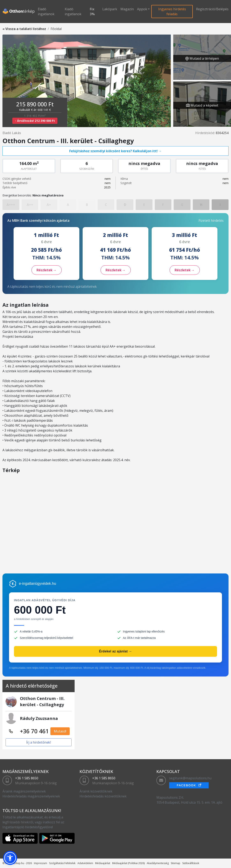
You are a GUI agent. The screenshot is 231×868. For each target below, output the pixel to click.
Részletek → (47, 270)
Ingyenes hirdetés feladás (172, 12)
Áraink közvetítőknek (96, 791)
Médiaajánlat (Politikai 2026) (128, 863)
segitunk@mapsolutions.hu (190, 778)
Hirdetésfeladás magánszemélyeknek (31, 796)
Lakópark (110, 9)
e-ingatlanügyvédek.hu (38, 584)
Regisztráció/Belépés (212, 9)
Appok (142, 9)
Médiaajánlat (103, 863)
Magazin (127, 9)
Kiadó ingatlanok (73, 12)
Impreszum (40, 863)
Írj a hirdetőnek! (39, 742)
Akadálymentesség (158, 863)
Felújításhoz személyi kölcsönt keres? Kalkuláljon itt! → (115, 151)
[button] (10, 858)
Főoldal (56, 29)
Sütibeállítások (191, 863)
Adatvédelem (85, 863)
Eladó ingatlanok (46, 12)
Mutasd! (60, 731)
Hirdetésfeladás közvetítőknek (103, 796)
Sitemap (176, 863)
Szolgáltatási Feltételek (62, 863)
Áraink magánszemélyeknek (24, 791)
